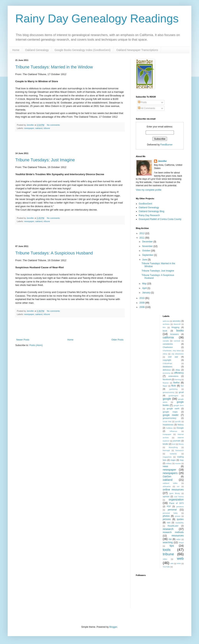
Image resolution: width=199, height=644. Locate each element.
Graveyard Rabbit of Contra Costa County (160, 219)
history (181, 425)
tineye (181, 543)
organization (176, 500)
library (181, 444)
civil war (173, 357)
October (147, 251)
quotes (180, 519)
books (180, 331)
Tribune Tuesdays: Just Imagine (45, 160)
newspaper (29, 128)
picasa (178, 516)
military (169, 463)
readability (179, 523)
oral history (179, 497)
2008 (142, 307)
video (165, 559)
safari (178, 539)
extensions (173, 376)
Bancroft (177, 324)
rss (170, 539)
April (145, 288)
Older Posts (117, 340)
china (165, 354)
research (168, 529)
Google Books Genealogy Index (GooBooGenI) (83, 50)
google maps (170, 412)
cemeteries (168, 344)
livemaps (166, 450)
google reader (171, 415)
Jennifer (162, 161)
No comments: (54, 125)
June (145, 260)
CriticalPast (168, 363)
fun (182, 386)
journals (177, 441)
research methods (173, 532)
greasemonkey (170, 418)
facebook (167, 379)
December (148, 242)
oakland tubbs (170, 483)
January (147, 293)
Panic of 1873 (177, 503)
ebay (178, 370)
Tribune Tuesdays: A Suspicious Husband (54, 253)
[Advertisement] (70, 142)
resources (178, 536)
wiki (172, 563)
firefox (177, 383)
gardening (173, 389)
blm (164, 327)
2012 (142, 233)
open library (175, 493)
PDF (169, 506)
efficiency (179, 373)
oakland (39, 128)
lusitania (173, 454)
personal (172, 510)
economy (167, 373)
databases (168, 367)
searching (168, 542)
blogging (175, 327)
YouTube (166, 567)
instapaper (167, 434)
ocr (178, 486)
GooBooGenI (145, 204)
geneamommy (169, 392)
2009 (142, 303)
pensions (180, 507)
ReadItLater (173, 526)
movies (178, 463)
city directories (178, 354)
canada (166, 341)
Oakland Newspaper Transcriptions (137, 50)
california (168, 337)
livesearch (180, 450)
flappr (165, 386)
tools (167, 550)
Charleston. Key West (172, 351)
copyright (167, 360)
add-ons (166, 321)
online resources (173, 490)
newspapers (170, 473)
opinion (166, 496)
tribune (47, 128)
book (165, 331)
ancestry (177, 321)
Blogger (113, 627)
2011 (142, 238)
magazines (167, 457)
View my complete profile (149, 190)
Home (16, 50)
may (182, 460)
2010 (142, 298)
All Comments (146, 108)
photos (166, 516)
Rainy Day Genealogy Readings (97, 18)
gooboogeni (173, 396)
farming (178, 379)
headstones (168, 425)
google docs (179, 405)
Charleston (168, 347)
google (167, 399)
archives (166, 324)
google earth (173, 409)
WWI (179, 563)
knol (174, 444)
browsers (175, 334)
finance (166, 383)
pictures (167, 519)
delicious (167, 370)
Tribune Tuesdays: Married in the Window (54, 67)
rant (169, 523)
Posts (142, 102)
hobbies (170, 428)
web (180, 558)
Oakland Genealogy (37, 50)
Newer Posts (23, 340)
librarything (173, 447)
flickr (174, 386)
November (148, 246)
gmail (181, 392)
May (145, 284)
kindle (166, 444)
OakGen (167, 477)
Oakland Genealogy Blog (151, 211)
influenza (173, 431)
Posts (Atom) (36, 345)
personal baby (170, 513)
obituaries (167, 486)
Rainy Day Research (149, 215)
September (148, 255)
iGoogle (180, 428)
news (166, 466)
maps (173, 460)
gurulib (178, 421)
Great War (167, 421)
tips (172, 546)
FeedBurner (166, 145)
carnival (177, 341)
